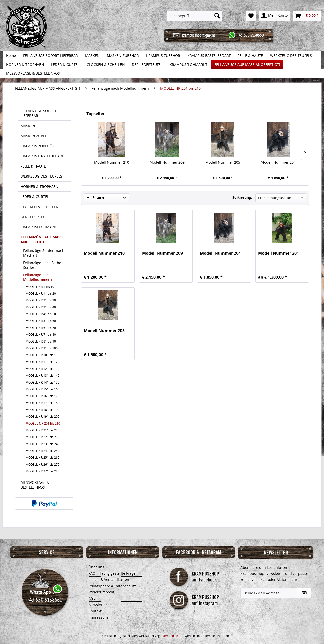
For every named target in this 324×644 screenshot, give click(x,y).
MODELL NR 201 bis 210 (43, 423)
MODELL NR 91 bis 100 (42, 348)
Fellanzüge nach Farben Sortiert (43, 265)
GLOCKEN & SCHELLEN (40, 207)
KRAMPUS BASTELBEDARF (42, 156)
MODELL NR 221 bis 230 (43, 437)
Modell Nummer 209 (167, 162)
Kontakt (95, 611)
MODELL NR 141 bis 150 (43, 382)
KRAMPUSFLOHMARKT (39, 227)
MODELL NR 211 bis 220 (43, 430)
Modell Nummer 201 (279, 253)
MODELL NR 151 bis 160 (43, 389)
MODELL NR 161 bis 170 (43, 396)
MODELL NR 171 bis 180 (43, 403)
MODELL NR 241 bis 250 (43, 451)
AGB (92, 598)
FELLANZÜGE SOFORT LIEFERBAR (39, 113)
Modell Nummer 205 (223, 162)
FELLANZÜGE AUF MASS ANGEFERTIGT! (42, 239)
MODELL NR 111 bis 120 (43, 362)
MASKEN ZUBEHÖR (37, 136)
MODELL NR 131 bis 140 (43, 376)
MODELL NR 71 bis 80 (41, 335)
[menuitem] (195, 16)
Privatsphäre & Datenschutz (112, 586)
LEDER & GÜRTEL (35, 197)
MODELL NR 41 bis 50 (41, 314)
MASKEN (28, 126)
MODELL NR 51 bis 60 (41, 321)
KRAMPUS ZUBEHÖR (38, 146)
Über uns (96, 567)
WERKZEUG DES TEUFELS (41, 176)
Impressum (98, 617)
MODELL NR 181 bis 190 (43, 410)
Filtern (95, 198)
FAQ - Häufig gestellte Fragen (113, 573)
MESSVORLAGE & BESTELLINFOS (35, 485)
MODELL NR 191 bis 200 (43, 417)
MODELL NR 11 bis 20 (41, 294)
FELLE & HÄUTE (33, 166)
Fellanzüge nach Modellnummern (37, 277)
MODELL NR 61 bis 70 (41, 328)
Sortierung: (242, 197)
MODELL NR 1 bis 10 (40, 287)
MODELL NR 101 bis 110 (43, 355)
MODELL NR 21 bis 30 (41, 300)
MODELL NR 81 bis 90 (41, 341)
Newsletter (98, 605)
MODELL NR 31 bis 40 (41, 307)
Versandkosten (173, 636)
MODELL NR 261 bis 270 (43, 464)
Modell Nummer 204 (278, 162)
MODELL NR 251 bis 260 (43, 458)
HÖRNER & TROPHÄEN (39, 186)
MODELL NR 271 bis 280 (43, 471)
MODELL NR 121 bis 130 (43, 369)
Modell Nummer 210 (112, 162)
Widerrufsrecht (102, 592)
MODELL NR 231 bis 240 (43, 444)
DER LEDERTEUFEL (36, 217)
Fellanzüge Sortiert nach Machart (44, 253)
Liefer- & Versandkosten (109, 580)
